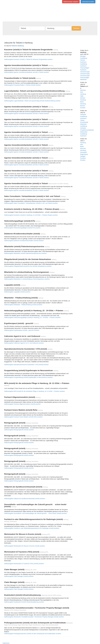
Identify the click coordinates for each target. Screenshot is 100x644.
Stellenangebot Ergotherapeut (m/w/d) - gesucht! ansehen (22, 330)
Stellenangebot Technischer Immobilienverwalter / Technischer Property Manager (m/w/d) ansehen (34, 617)
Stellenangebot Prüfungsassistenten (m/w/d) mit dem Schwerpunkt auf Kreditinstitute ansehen (33, 634)
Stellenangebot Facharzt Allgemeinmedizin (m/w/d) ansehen (22, 404)
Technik (83, 60)
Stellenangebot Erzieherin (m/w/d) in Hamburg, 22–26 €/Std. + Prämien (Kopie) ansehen (31, 215)
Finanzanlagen (85, 68)
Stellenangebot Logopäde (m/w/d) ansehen (17, 292)
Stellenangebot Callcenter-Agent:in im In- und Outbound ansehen (24, 343)
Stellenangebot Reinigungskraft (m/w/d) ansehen (19, 430)
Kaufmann (83, 62)
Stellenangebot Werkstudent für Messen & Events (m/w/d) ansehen (25, 546)
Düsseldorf (84, 152)
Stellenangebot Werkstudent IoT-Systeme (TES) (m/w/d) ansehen (24, 564)
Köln (82, 92)
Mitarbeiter (83, 80)
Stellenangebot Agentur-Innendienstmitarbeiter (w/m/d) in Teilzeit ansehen (27, 72)
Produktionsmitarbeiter (87, 130)
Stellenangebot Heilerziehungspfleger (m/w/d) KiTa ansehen (22, 228)
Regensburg (84, 154)
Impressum (6, 643)
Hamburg (83, 94)
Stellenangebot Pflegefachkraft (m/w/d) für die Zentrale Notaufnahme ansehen (28, 266)
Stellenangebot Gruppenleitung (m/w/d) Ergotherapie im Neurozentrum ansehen (28, 377)
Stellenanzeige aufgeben (71, 2)
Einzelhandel (84, 122)
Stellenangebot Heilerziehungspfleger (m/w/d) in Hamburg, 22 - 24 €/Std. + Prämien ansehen (32, 317)
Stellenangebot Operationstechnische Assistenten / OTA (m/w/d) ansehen (26, 365)
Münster (83, 98)
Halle (82, 96)
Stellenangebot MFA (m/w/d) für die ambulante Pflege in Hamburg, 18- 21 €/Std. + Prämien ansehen (35, 391)
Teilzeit (82, 120)
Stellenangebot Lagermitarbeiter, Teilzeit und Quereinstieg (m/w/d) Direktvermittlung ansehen (32, 101)
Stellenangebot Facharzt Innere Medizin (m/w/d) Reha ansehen (23, 417)
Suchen (76, 28)
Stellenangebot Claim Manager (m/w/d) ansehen (19, 576)
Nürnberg (83, 104)
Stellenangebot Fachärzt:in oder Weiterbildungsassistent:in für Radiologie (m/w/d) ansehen (32, 528)
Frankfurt (83, 158)
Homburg (83, 100)
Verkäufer (83, 114)
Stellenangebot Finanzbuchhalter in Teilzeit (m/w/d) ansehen (22, 85)
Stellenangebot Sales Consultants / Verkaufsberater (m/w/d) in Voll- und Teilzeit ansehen (31, 203)
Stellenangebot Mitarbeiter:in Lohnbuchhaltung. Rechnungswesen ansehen (27, 279)
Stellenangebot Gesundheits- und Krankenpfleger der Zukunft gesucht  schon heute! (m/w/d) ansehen (35, 513)
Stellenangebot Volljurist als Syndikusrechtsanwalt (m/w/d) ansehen (25, 499)
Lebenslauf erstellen (88, 2)
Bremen (83, 106)
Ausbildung (84, 58)
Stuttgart (83, 156)
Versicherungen (85, 74)
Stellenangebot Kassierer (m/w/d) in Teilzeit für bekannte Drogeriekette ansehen (28, 59)
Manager (83, 56)
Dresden (83, 108)
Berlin (82, 102)
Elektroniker (84, 132)
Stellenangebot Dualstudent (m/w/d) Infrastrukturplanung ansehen (24, 602)
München (83, 90)
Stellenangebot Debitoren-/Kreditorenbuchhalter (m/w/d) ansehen (24, 241)
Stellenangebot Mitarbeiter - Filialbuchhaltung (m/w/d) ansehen (23, 305)
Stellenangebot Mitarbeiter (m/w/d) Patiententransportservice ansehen (25, 253)
